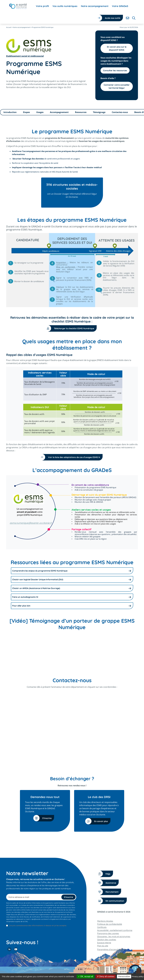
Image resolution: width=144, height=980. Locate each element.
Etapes (26, 112)
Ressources (81, 112)
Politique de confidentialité (110, 924)
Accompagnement (59, 112)
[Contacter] (128, 18)
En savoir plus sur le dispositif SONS (117, 48)
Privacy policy (138, 976)
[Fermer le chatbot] (140, 966)
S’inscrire (44, 818)
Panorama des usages (108, 933)
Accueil (9, 27)
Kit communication (112, 901)
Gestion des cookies (107, 940)
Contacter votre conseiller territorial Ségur (117, 86)
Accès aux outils (113, 18)
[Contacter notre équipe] (135, 971)
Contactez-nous (120, 112)
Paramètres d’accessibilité (110, 949)
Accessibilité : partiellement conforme (115, 930)
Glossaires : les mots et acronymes (114, 936)
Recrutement (109, 892)
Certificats (102, 927)
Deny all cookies (106, 976)
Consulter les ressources (115, 70)
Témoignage (99, 112)
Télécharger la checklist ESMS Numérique (71, 328)
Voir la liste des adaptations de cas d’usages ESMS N (71, 457)
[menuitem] (42, 6)
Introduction (10, 112)
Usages (40, 112)
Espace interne (104, 943)
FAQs (105, 874)
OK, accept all (86, 976)
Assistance (108, 883)
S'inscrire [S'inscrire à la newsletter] (68, 897)
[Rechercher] (134, 18)
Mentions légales (105, 921)
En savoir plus (98, 821)
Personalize (124, 976)
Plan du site (103, 946)
